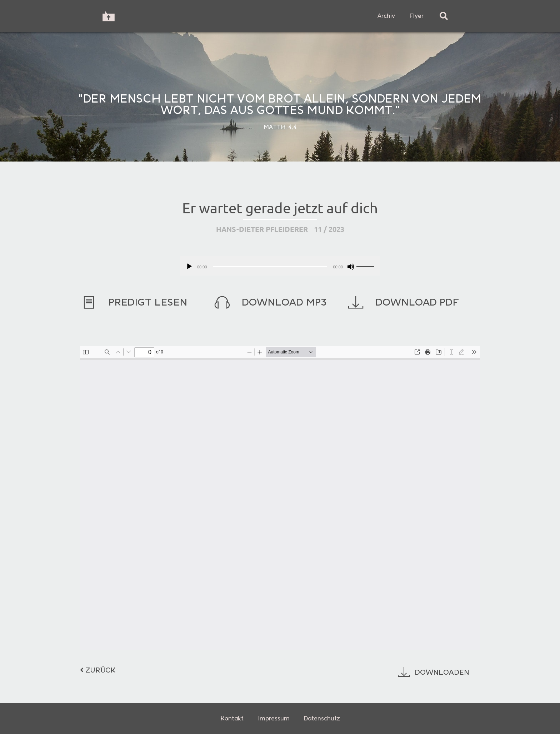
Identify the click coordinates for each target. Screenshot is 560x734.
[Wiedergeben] (189, 267)
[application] (280, 266)
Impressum (274, 718)
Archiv (386, 16)
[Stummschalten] (351, 267)
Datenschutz (322, 718)
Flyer (416, 16)
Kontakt (232, 718)
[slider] (270, 266)
